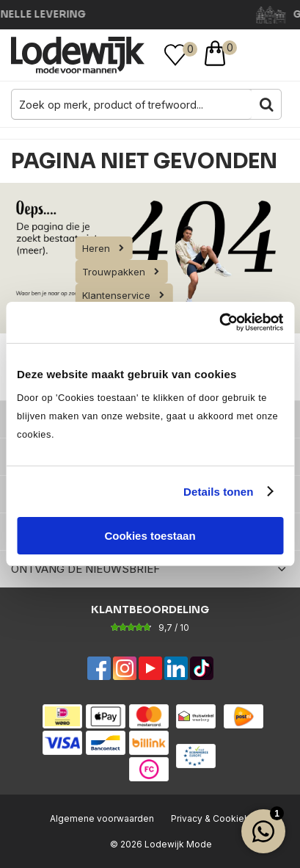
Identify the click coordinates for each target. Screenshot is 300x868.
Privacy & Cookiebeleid (222, 818)
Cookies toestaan (150, 536)
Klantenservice (116, 295)
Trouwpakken (114, 272)
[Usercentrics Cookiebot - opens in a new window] (219, 322)
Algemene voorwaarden (102, 818)
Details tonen (218, 492)
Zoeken (266, 104)
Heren (96, 248)
